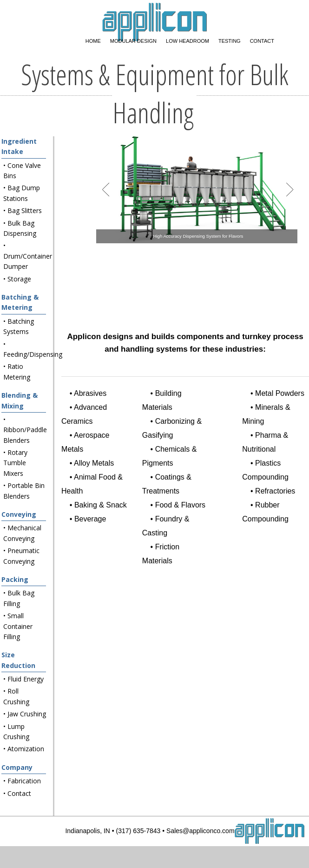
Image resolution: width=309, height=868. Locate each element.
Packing (15, 579)
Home (93, 41)
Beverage (90, 519)
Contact (262, 41)
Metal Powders (280, 393)
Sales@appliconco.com (201, 831)
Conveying (19, 514)
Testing (230, 41)
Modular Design (133, 41)
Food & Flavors (180, 505)
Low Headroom (187, 41)
